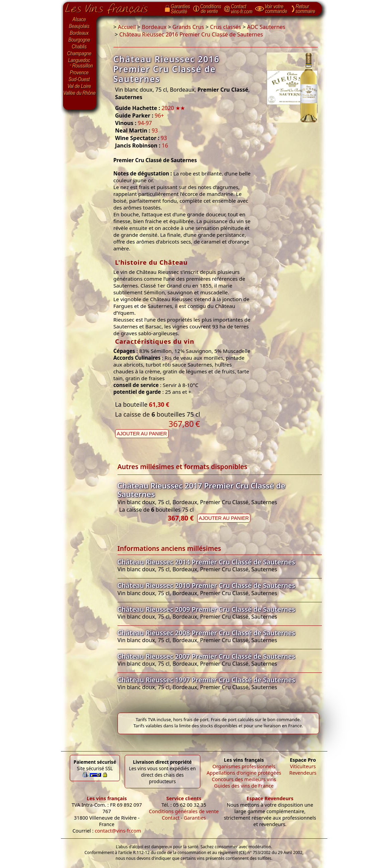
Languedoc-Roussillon (80, 63)
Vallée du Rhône (80, 93)
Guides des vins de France (244, 786)
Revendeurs (303, 773)
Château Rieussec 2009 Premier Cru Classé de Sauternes (206, 609)
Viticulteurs (303, 766)
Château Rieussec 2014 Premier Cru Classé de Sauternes (206, 562)
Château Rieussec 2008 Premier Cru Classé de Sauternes (206, 633)
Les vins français (107, 798)
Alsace (80, 19)
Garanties (195, 818)
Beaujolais (80, 26)
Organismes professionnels (244, 766)
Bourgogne (80, 40)
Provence (80, 73)
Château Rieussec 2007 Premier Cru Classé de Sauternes (206, 656)
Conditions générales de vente (184, 811)
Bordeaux (80, 33)
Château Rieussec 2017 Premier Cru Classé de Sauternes (201, 490)
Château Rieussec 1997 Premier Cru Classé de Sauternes (206, 680)
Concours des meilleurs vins (244, 779)
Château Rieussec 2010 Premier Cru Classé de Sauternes (206, 585)
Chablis (80, 47)
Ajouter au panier (142, 434)
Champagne (80, 54)
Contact (171, 818)
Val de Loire (80, 86)
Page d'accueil (112, 7)
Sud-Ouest (80, 79)
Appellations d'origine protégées (244, 773)
